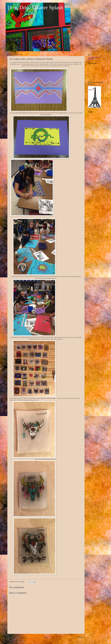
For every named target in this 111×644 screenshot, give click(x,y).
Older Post (81, 637)
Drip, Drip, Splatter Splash (35, 7)
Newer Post (11, 637)
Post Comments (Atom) (20, 640)
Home (46, 637)
